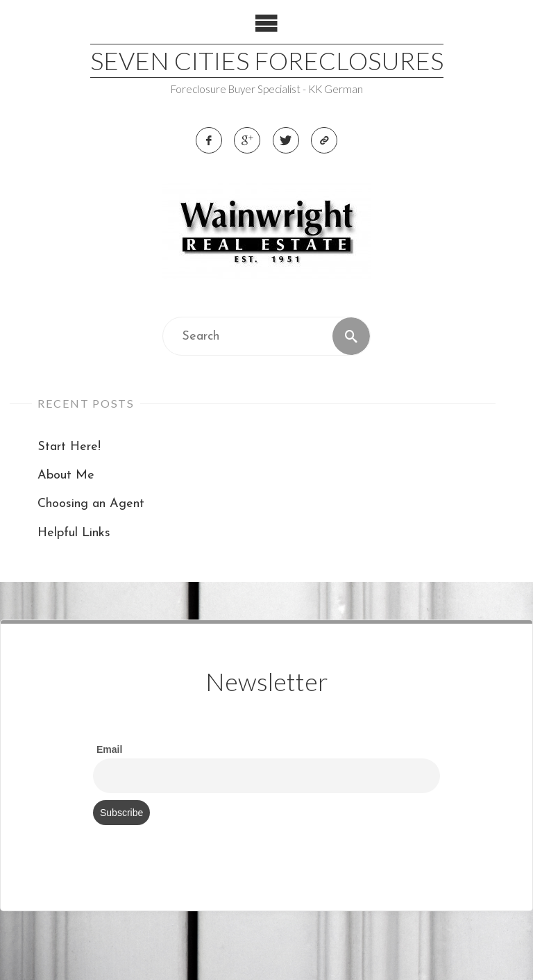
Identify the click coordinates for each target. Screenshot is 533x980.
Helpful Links (74, 533)
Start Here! (69, 447)
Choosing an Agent (91, 504)
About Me (66, 475)
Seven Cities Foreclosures (267, 60)
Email (109, 749)
